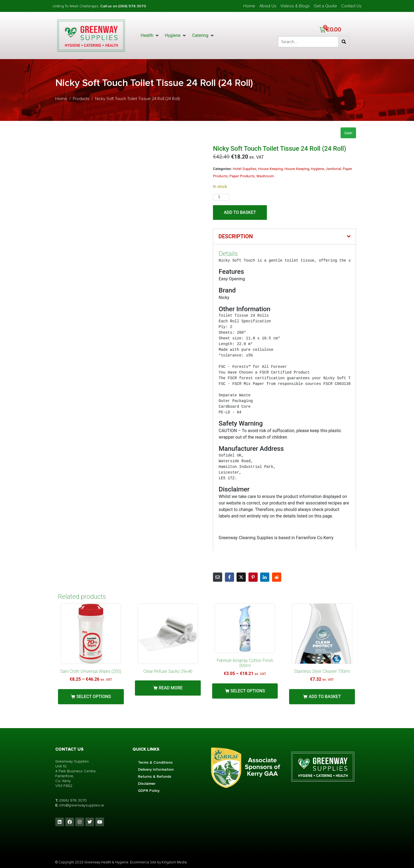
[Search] (344, 42)
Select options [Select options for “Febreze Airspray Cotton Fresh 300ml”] (248, 691)
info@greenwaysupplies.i (80, 805)
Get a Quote (325, 6)
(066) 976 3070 (73, 800)
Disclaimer (147, 784)
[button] (150, 36)
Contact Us (351, 6)
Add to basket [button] (325, 697)
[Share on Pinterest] (253, 577)
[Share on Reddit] (277, 577)
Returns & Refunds (155, 777)
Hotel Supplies (245, 169)
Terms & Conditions (155, 762)
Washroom (265, 176)
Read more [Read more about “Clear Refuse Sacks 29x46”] (171, 688)
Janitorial (333, 169)
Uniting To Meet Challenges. (76, 6)
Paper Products (242, 176)
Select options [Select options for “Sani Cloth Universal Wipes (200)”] (94, 697)
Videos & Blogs (295, 6)
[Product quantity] (221, 197)
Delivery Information (156, 769)
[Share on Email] (218, 577)
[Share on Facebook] (229, 577)
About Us (268, 6)
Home (249, 6)
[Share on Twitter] (241, 577)
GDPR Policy (149, 791)
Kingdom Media (174, 862)
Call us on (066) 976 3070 (123, 6)
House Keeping (270, 169)
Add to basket (240, 212)
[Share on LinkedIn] (265, 577)
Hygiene (317, 169)
